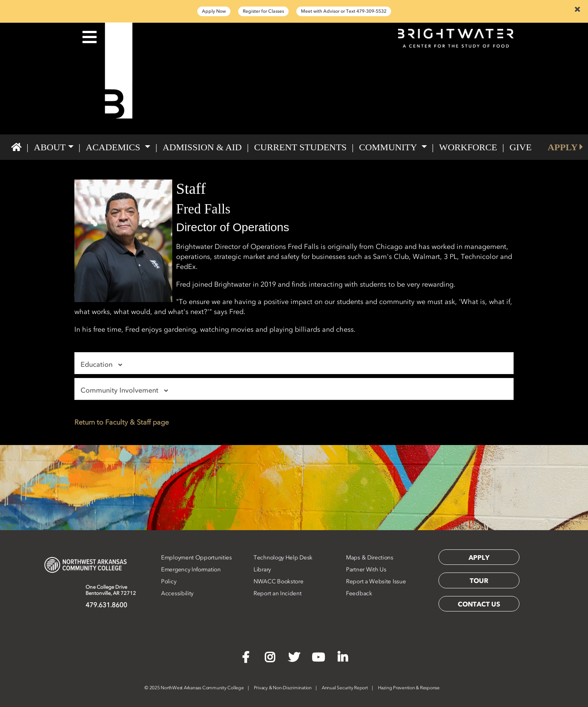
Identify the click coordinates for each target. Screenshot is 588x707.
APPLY (565, 147)
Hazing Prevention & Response (409, 688)
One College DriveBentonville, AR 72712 (111, 590)
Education (102, 364)
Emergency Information (191, 569)
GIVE (520, 147)
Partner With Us (366, 569)
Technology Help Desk (283, 558)
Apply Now (214, 11)
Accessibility (177, 593)
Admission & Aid (202, 147)
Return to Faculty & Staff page (122, 422)
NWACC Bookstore (279, 581)
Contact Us (479, 604)
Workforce (468, 147)
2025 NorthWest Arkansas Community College (194, 688)
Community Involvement (125, 390)
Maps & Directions (370, 558)
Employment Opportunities (197, 558)
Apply (479, 558)
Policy (169, 581)
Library (262, 569)
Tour (479, 581)
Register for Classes (263, 11)
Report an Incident (278, 593)
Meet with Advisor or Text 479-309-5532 (344, 11)
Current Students (300, 147)
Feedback (359, 593)
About (50, 147)
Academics (114, 147)
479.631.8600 (106, 605)
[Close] (577, 9)
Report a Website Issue (376, 581)
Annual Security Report (345, 688)
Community (389, 147)
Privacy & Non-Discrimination (283, 688)
